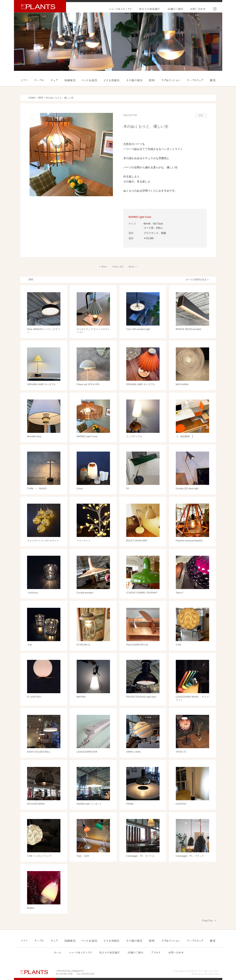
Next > (133, 267)
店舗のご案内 (175, 9)
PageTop (208, 920)
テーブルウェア (195, 80)
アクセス (155, 952)
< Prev (103, 267)
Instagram (213, 9)
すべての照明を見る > (197, 280)
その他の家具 (134, 80)
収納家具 (70, 80)
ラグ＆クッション (171, 80)
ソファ (24, 80)
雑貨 (213, 80)
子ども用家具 (112, 80)
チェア (54, 80)
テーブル (39, 80)
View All (118, 267)
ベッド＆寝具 (89, 80)
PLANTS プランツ (40, 6)
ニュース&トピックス (120, 9)
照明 (152, 80)
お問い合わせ (198, 9)
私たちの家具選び (150, 9)
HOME (32, 98)
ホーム (57, 952)
